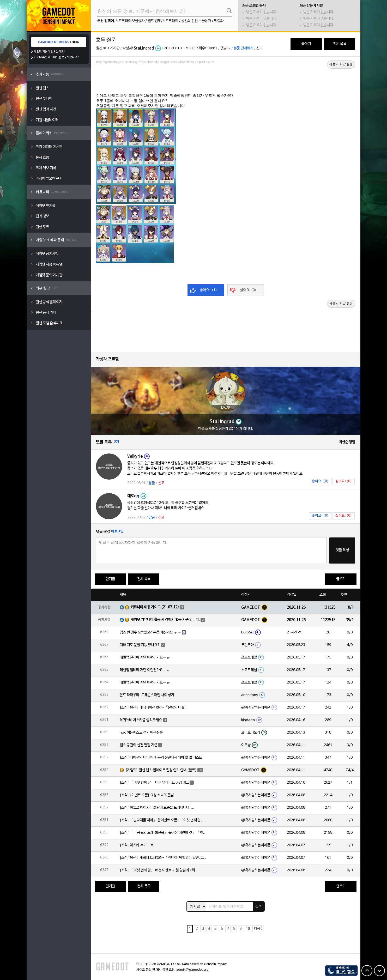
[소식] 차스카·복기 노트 (137, 845)
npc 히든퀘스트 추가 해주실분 (141, 733)
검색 (258, 906)
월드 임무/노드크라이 (163, 21)
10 (248, 929)
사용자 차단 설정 (341, 64)
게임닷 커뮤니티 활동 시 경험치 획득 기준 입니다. (165, 620)
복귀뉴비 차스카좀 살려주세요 (141, 720)
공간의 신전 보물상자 (196, 21)
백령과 (219, 21)
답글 (152, 483)
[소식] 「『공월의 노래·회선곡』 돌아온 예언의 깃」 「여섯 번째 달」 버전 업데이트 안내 (164, 833)
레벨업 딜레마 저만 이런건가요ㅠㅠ (145, 658)
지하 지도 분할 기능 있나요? (140, 645)
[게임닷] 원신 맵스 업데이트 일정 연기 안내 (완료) (161, 770)
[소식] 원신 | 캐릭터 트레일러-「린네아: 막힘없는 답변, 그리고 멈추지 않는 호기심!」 (164, 858)
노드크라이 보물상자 (130, 21)
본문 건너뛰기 (243, 48)
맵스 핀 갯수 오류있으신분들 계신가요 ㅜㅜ (150, 633)
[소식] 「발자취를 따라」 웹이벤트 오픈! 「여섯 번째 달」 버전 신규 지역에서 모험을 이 (164, 820)
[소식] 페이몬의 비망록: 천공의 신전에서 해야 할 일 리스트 (161, 758)
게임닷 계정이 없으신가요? (50, 52)
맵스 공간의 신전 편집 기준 (138, 745)
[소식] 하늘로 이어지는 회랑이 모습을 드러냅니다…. (157, 808)
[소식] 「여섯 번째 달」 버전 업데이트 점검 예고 (154, 783)
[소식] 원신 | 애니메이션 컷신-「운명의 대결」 (154, 708)
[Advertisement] (226, 80)
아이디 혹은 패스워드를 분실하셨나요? (56, 57)
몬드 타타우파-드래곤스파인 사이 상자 (147, 695)
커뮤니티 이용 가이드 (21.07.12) (155, 607)
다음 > (258, 929)
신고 (259, 48)
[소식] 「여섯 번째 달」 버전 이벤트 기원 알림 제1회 (157, 870)
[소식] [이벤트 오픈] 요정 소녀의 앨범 (147, 795)
